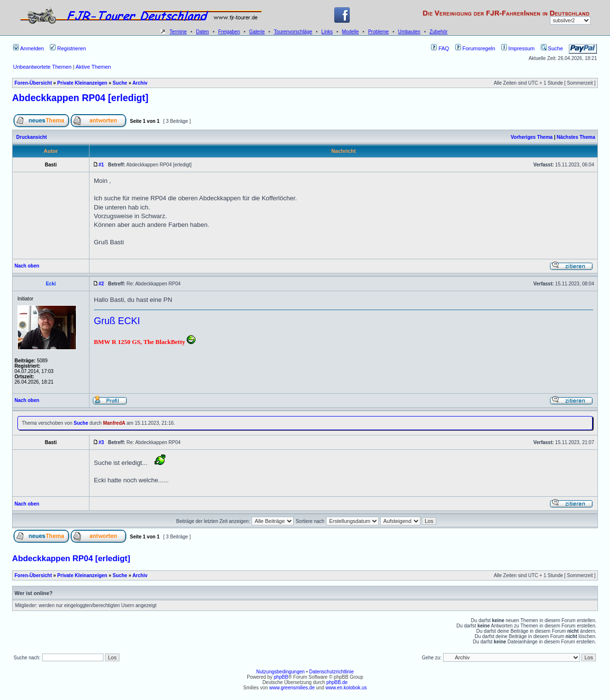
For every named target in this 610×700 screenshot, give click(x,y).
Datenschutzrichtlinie (331, 672)
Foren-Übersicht (33, 83)
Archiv (140, 83)
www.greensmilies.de (292, 688)
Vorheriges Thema (532, 137)
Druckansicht (32, 137)
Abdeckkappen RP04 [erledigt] (80, 98)
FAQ (440, 48)
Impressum (518, 48)
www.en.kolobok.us (346, 688)
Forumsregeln (475, 48)
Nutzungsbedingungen (281, 672)
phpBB (281, 677)
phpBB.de (337, 682)
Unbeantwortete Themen (42, 67)
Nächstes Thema (576, 137)
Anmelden (29, 48)
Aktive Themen (93, 67)
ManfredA (114, 423)
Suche (552, 48)
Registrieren (68, 48)
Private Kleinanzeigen (82, 83)
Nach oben (27, 266)
